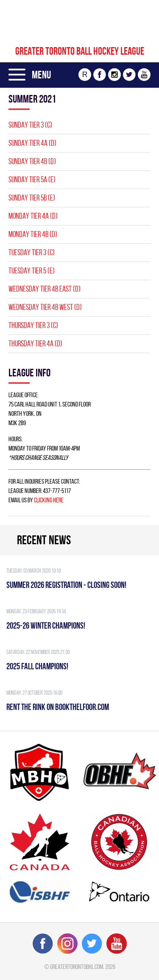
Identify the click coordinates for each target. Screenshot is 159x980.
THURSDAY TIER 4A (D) (35, 344)
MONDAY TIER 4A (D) (33, 216)
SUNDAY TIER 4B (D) (32, 161)
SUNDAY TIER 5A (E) (32, 180)
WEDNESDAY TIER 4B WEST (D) (45, 307)
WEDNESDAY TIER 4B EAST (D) (45, 289)
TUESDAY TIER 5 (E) (32, 271)
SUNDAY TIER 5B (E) (32, 198)
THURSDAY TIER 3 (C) (33, 325)
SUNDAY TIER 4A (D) (32, 143)
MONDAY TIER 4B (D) (33, 234)
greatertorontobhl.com (77, 967)
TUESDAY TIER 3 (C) (32, 252)
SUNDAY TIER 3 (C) (30, 125)
